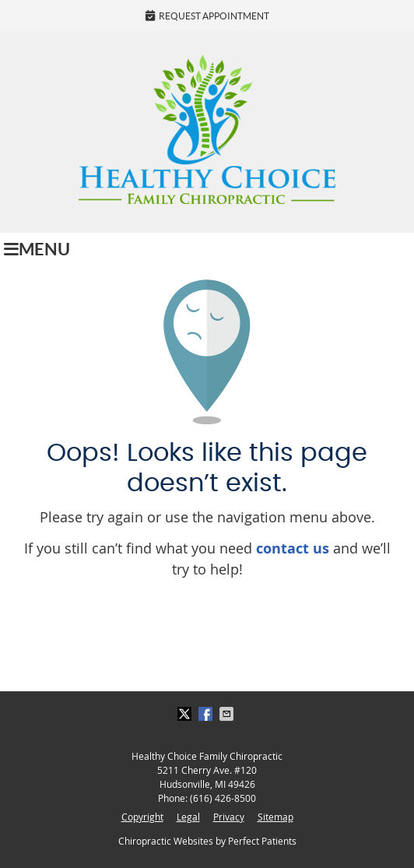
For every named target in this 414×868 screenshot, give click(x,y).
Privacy (229, 817)
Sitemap (275, 817)
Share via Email (228, 714)
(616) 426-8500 (223, 798)
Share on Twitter (186, 714)
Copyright (142, 817)
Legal (188, 817)
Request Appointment (207, 16)
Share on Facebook (207, 714)
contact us (293, 548)
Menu (37, 249)
